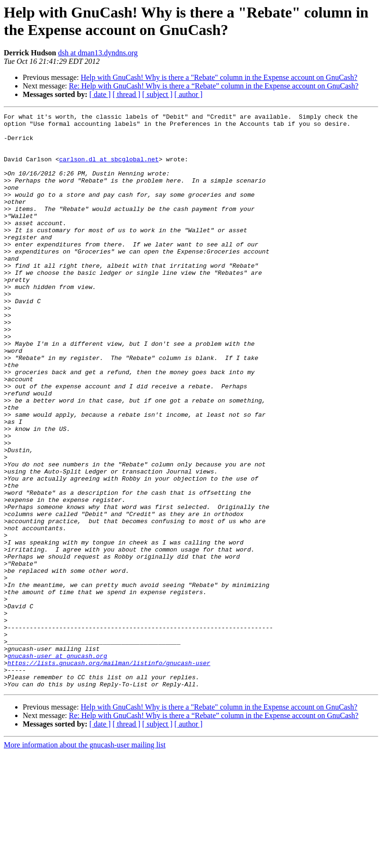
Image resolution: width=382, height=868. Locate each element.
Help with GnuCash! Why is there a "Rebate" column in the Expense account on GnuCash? (219, 77)
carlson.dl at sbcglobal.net (109, 169)
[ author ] (189, 94)
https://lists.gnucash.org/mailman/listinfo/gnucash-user (109, 773)
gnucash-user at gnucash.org (57, 765)
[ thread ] (126, 94)
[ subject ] (157, 94)
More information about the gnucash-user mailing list (85, 860)
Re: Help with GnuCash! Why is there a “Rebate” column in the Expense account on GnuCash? (214, 86)
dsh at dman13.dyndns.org (98, 53)
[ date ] (100, 94)
